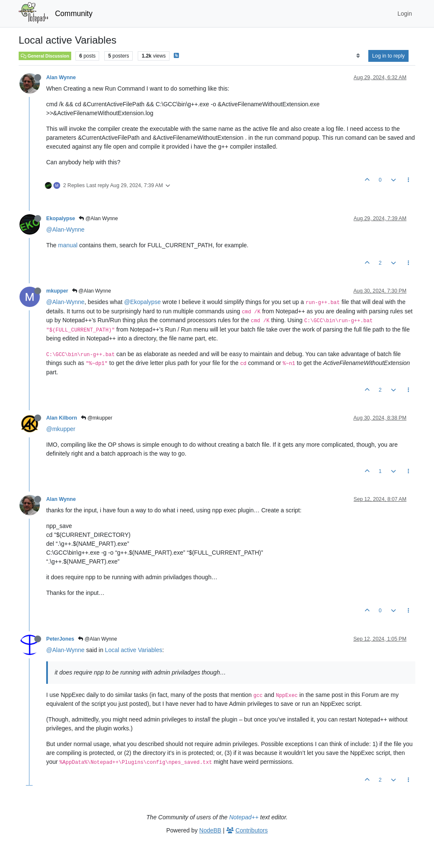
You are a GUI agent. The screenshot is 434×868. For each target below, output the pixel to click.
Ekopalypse (61, 218)
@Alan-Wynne (65, 229)
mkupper (57, 291)
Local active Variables (134, 650)
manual (68, 245)
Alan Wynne (61, 77)
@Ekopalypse (143, 302)
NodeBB (210, 830)
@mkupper (97, 418)
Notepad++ (244, 817)
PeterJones (60, 639)
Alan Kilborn (62, 418)
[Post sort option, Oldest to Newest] (358, 56)
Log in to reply (388, 56)
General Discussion (45, 56)
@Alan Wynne (98, 218)
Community (74, 14)
